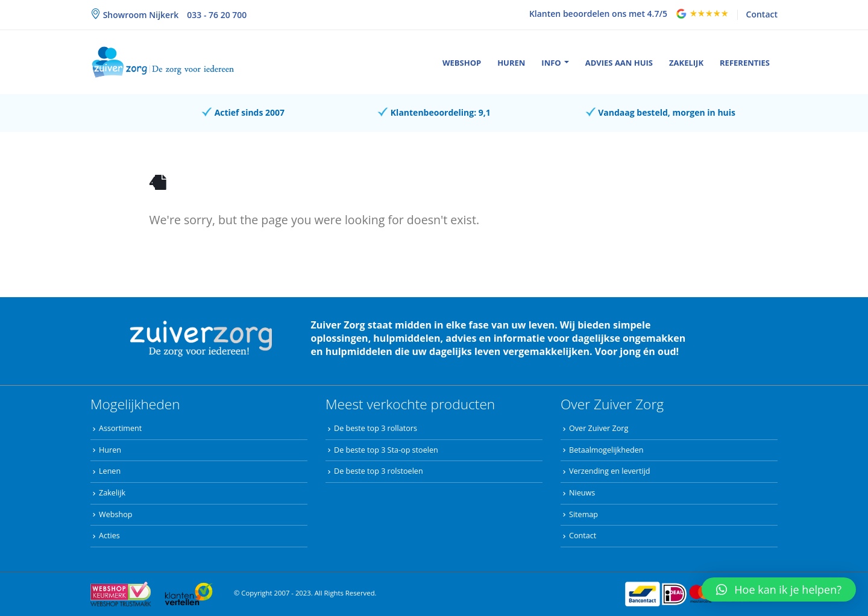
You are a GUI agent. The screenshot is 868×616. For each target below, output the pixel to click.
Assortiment (120, 428)
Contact (762, 14)
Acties (109, 536)
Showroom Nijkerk (140, 15)
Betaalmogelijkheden (606, 450)
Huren (511, 63)
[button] (779, 589)
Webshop (462, 63)
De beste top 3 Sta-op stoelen (386, 450)
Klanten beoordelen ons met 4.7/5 (598, 14)
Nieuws (582, 493)
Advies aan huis (619, 63)
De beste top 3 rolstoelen (379, 471)
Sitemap (583, 514)
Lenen (110, 471)
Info (551, 63)
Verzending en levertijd (610, 471)
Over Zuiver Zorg (599, 428)
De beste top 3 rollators (376, 428)
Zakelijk (686, 63)
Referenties (745, 63)
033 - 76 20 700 (217, 15)
